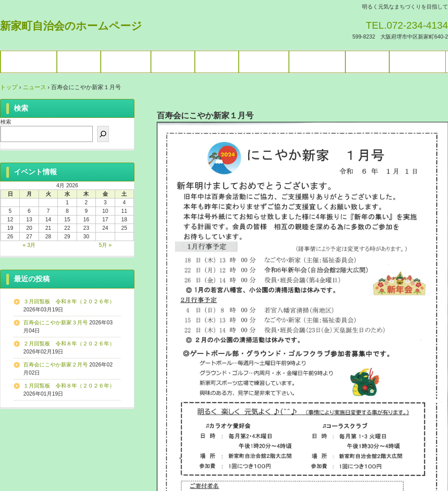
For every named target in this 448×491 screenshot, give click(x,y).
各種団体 (173, 62)
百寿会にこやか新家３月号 (56, 323)
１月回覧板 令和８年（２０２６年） (69, 386)
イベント (79, 62)
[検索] (103, 134)
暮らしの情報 (317, 62)
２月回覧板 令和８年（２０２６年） (69, 344)
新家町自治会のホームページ (71, 26)
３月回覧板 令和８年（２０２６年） (69, 301)
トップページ (29, 62)
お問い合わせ (418, 62)
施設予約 (217, 62)
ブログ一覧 (264, 62)
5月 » (106, 245)
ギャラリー (126, 62)
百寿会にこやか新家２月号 (56, 365)
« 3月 (29, 245)
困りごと (367, 62)
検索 (6, 122)
